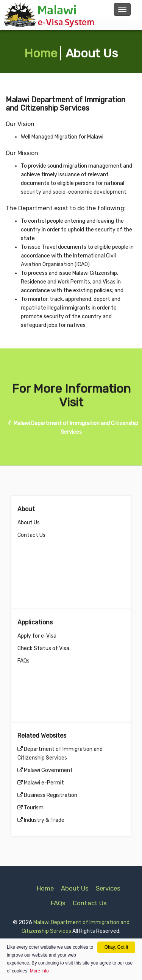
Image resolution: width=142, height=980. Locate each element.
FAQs (23, 661)
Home (41, 53)
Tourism (34, 808)
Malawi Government (48, 770)
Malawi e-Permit (44, 783)
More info (39, 971)
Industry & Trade (44, 820)
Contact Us (31, 535)
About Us (29, 523)
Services (108, 888)
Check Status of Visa (43, 648)
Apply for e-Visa (37, 636)
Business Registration (51, 795)
